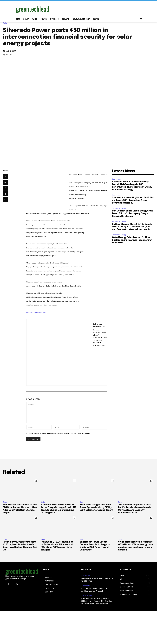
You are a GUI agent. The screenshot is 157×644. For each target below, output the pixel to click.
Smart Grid (85, 585)
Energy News (86, 575)
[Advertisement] (97, 9)
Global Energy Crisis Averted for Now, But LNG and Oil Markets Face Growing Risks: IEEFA (132, 240)
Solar (6, 23)
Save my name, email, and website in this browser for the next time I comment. (60, 433)
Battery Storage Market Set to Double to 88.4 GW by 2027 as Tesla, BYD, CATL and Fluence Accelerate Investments (132, 227)
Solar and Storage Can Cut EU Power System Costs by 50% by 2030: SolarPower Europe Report (96, 507)
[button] (141, 19)
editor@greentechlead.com (36, 312)
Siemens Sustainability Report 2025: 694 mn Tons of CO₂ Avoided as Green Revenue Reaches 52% (133, 200)
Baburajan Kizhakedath (99, 325)
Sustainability (117, 179)
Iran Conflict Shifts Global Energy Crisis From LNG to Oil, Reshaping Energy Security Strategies (133, 214)
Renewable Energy (119, 208)
